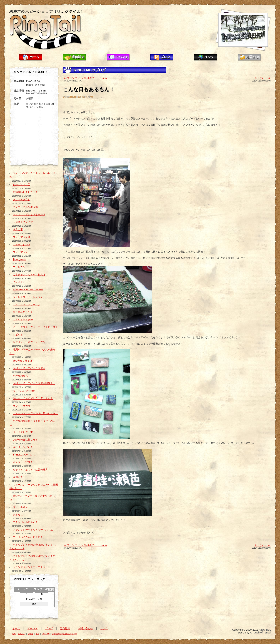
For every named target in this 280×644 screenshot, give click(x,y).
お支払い (22, 634)
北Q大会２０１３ (23, 361)
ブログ (165, 57)
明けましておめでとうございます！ (33, 398)
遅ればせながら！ (23, 447)
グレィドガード (22, 282)
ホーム (34, 57)
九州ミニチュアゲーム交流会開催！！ (34, 383)
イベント (122, 57)
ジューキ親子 (20, 507)
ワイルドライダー (23, 319)
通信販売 (78, 57)
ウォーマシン (20, 252)
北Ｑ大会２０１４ (23, 312)
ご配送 (31, 634)
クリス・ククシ (22, 199)
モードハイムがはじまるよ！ (29, 537)
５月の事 (18, 229)
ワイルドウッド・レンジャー (29, 297)
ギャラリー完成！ (23, 462)
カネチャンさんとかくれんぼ (29, 274)
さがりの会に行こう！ (25, 440)
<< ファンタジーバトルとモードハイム (85, 78)
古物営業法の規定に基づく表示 (64, 634)
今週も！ (18, 477)
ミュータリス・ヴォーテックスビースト (35, 327)
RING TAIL (265, 630)
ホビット (18, 335)
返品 (37, 634)
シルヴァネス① (22, 184)
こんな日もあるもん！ (25, 522)
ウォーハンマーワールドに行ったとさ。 (35, 413)
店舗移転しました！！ (25, 192)
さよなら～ (19, 515)
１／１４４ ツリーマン (27, 304)
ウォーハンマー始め (24, 391)
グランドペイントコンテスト (29, 567)
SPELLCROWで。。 (24, 455)
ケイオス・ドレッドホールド (29, 214)
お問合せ (252, 57)
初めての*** (19, 259)
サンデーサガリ (22, 406)
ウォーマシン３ (22, 237)
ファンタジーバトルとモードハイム (33, 530)
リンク (209, 57)
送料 (14, 634)
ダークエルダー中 (23, 432)
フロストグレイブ (23, 222)
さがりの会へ (20, 376)
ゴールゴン (19, 267)
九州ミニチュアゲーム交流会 (29, 368)
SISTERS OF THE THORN (28, 289)
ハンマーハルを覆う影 (25, 207)
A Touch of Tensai (260, 633)
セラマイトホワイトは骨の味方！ (32, 470)
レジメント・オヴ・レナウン (29, 342)
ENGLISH (46, 634)
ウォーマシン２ (22, 244)
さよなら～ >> (262, 78)
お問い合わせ (85, 628)
